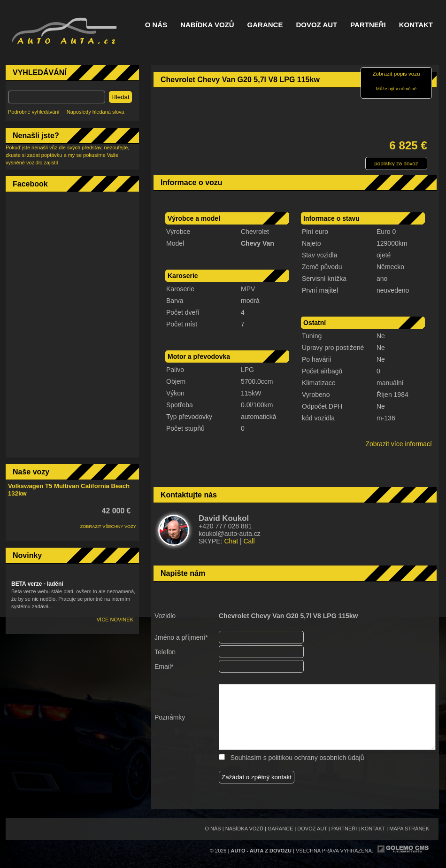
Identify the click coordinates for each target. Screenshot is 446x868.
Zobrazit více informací (399, 444)
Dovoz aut (316, 25)
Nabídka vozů (207, 25)
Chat (231, 541)
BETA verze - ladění (37, 584)
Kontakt (416, 25)
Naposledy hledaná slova (96, 112)
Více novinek (115, 620)
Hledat (120, 97)
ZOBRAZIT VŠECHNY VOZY (108, 527)
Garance (265, 25)
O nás (156, 25)
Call (249, 541)
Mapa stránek (409, 829)
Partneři (368, 25)
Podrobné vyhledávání (34, 112)
